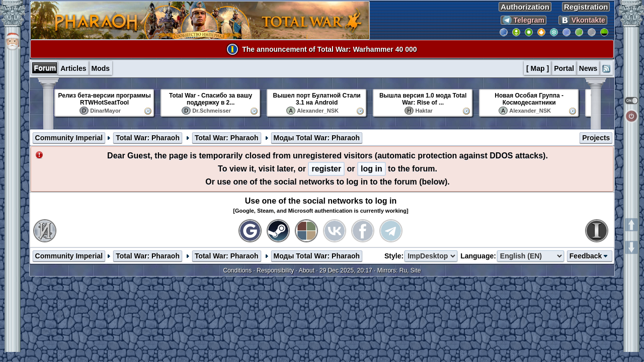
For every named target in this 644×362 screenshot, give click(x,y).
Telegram (524, 20)
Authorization (525, 7)
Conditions (238, 270)
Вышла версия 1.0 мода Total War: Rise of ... (423, 99)
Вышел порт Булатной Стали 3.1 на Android (317, 99)
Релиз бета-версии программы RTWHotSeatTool (105, 99)
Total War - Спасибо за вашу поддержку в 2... (211, 99)
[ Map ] (538, 68)
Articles (73, 68)
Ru (403, 270)
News (588, 68)
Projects (596, 138)
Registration (586, 7)
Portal (564, 68)
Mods (101, 68)
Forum (45, 68)
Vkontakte (583, 20)
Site (416, 270)
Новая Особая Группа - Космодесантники (529, 99)
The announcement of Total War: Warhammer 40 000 (329, 49)
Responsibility (275, 270)
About (307, 270)
